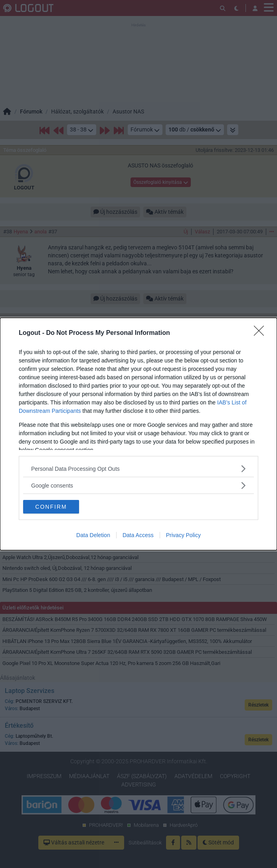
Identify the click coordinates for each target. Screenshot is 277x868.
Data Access (138, 535)
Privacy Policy (183, 535)
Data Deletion (93, 535)
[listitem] (138, 469)
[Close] (261, 333)
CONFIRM (51, 506)
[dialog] (138, 434)
